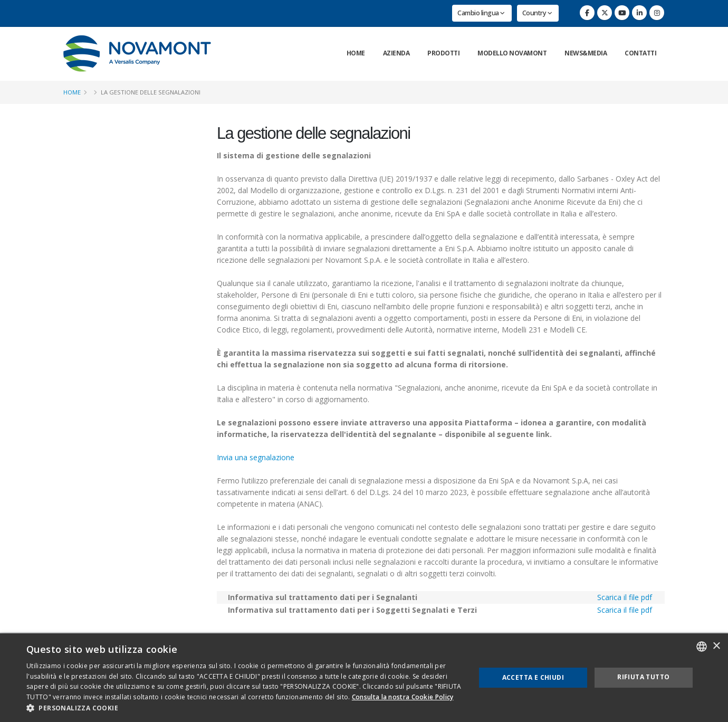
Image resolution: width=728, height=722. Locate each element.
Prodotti (443, 53)
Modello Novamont (512, 53)
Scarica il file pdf (625, 597)
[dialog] (364, 678)
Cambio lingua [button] (481, 13)
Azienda (396, 53)
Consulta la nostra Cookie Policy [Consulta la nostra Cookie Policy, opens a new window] (403, 697)
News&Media (586, 53)
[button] (244, 708)
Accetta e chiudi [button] (533, 677)
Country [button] (537, 13)
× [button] (716, 646)
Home (356, 53)
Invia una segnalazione (256, 457)
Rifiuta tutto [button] (643, 677)
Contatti (640, 53)
